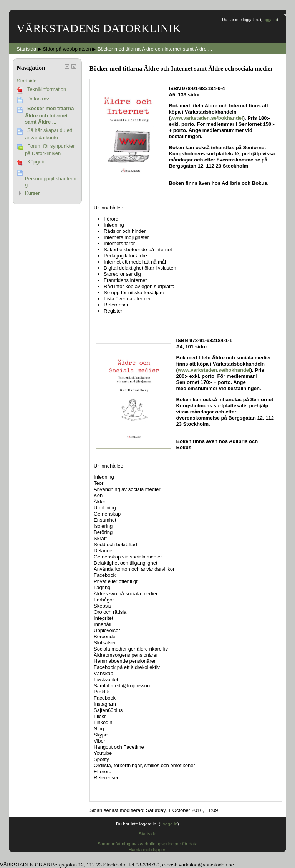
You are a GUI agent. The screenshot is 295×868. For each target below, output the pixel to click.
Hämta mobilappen (147, 849)
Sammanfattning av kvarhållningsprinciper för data (147, 844)
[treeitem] (47, 81)
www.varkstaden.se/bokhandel (207, 118)
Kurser (32, 193)
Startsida (27, 81)
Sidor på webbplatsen (67, 49)
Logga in (269, 20)
